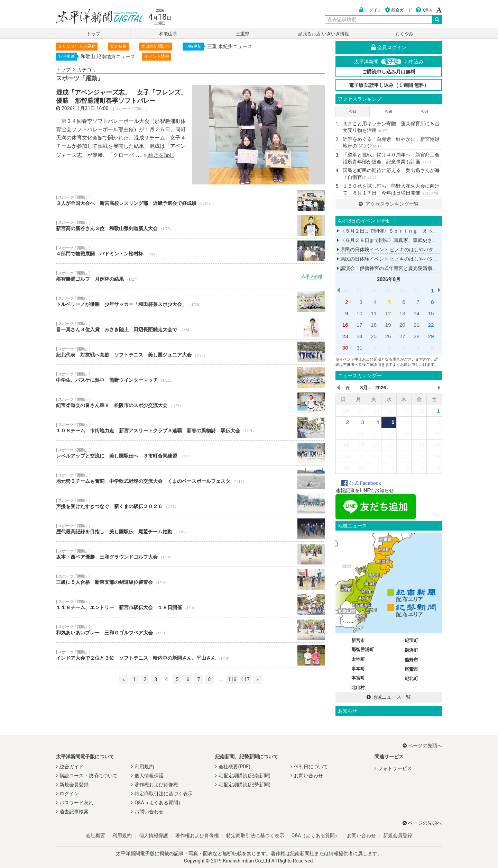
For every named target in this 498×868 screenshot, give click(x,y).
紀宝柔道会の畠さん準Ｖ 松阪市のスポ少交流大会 (191, 403)
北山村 (358, 688)
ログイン (370, 10)
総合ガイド (399, 10)
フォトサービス (395, 768)
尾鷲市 (411, 669)
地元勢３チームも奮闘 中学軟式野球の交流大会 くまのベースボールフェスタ (191, 478)
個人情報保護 (149, 776)
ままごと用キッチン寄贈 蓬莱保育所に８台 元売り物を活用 (392, 127)
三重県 (243, 34)
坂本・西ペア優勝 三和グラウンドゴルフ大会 (191, 554)
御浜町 (411, 650)
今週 (389, 112)
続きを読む (159, 155)
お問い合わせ (149, 812)
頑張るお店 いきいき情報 (323, 34)
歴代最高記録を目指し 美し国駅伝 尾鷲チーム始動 (191, 529)
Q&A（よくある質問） (159, 803)
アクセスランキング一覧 (389, 204)
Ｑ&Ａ (424, 10)
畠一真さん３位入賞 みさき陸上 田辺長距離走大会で (191, 327)
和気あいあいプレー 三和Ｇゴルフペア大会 (191, 630)
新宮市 (358, 640)
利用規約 (144, 767)
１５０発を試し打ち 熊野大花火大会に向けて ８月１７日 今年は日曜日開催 (391, 189)
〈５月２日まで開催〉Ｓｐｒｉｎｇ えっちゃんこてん (399, 231)
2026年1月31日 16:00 (85, 108)
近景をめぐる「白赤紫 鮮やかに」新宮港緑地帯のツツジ (391, 143)
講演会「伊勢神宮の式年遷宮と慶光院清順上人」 (392, 268)
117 (246, 679)
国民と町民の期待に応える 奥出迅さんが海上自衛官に (391, 174)
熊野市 (411, 660)
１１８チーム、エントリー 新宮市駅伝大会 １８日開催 (191, 605)
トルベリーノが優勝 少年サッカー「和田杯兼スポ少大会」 (191, 301)
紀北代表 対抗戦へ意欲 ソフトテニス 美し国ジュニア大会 (191, 352)
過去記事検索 (74, 812)
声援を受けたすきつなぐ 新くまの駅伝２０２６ (191, 504)
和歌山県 (168, 34)
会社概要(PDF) (234, 767)
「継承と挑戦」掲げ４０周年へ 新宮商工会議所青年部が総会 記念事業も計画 (391, 158)
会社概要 (95, 835)
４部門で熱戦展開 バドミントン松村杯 (191, 251)
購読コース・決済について (89, 776)
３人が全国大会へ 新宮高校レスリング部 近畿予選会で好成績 (191, 200)
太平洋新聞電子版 (94, 17)
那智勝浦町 (363, 649)
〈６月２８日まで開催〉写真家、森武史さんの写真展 (397, 240)
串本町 (358, 669)
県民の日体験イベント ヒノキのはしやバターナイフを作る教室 (407, 250)
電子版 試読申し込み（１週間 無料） (389, 85)
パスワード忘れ (76, 803)
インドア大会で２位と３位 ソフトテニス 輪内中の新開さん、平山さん (191, 655)
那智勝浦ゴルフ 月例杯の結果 (191, 276)
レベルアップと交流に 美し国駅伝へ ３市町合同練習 (191, 453)
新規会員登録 (74, 785)
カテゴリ (87, 70)
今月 (425, 112)
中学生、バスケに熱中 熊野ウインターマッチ (191, 377)
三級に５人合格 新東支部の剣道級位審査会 (191, 579)
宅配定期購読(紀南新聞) (245, 776)
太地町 (358, 659)
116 (232, 679)
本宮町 (358, 678)
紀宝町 (411, 640)
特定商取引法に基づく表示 (164, 794)
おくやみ (404, 34)
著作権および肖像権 (156, 785)
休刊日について (311, 767)
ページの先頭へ (422, 745)
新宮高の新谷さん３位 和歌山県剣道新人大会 (191, 226)
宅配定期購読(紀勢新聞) (245, 785)
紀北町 (411, 679)
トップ (94, 34)
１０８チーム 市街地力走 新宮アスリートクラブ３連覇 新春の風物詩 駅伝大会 (191, 428)
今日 (353, 112)
